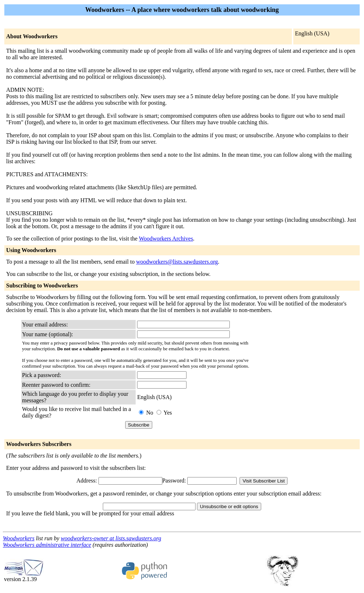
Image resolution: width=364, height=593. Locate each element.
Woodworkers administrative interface (47, 545)
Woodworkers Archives (166, 239)
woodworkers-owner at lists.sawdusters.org (111, 538)
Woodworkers (19, 538)
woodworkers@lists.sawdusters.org (177, 262)
